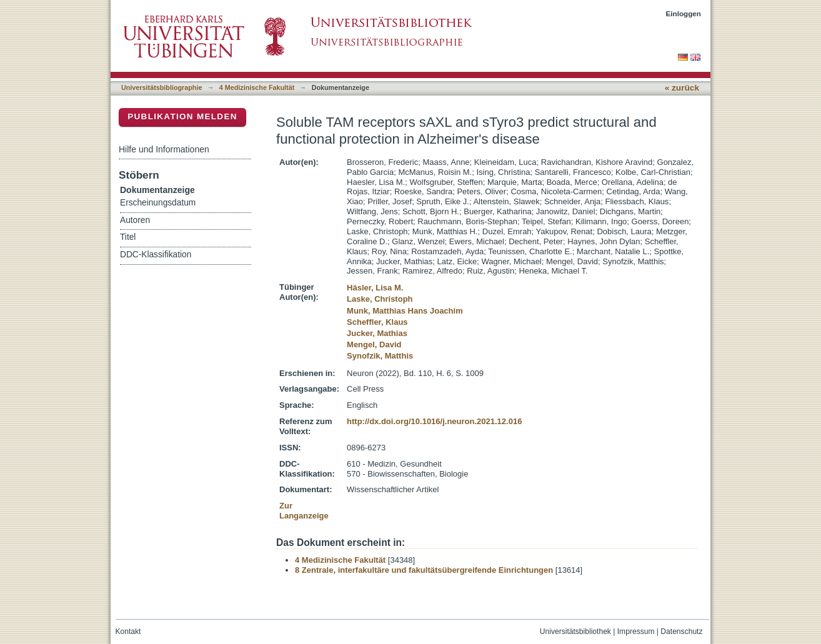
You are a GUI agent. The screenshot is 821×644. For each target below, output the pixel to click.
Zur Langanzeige (304, 511)
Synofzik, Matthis (380, 356)
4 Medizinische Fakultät (257, 87)
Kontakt (128, 632)
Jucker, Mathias (377, 333)
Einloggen (684, 13)
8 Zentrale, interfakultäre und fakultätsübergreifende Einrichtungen (424, 570)
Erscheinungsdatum (158, 203)
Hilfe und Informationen (164, 149)
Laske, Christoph (380, 299)
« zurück (682, 88)
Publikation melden (182, 116)
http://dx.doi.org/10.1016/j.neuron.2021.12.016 (434, 421)
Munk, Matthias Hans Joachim (405, 311)
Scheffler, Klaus (377, 322)
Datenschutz (681, 632)
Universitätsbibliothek (575, 632)
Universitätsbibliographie (162, 87)
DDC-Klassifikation (156, 255)
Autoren (135, 220)
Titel (128, 237)
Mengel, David (374, 344)
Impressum (636, 632)
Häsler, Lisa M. (375, 288)
